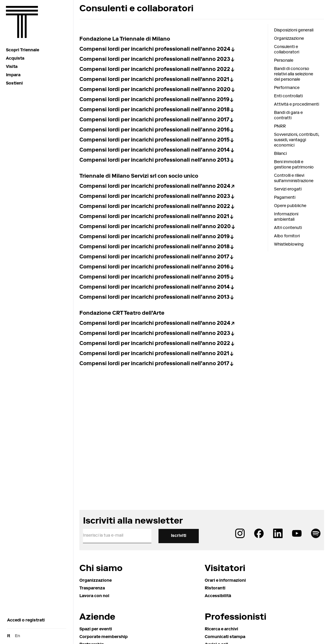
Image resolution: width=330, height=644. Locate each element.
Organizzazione (289, 39)
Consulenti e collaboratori (287, 50)
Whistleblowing (289, 245)
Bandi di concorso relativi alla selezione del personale (294, 74)
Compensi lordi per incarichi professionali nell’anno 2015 (154, 140)
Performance (287, 88)
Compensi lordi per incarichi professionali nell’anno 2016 (154, 130)
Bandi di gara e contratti (288, 116)
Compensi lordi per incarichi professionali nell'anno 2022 (155, 70)
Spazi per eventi (96, 629)
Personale (284, 61)
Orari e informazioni (225, 581)
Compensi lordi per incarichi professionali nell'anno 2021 (154, 80)
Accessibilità (218, 596)
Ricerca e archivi (221, 629)
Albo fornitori (287, 236)
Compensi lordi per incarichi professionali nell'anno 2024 (155, 50)
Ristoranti (215, 589)
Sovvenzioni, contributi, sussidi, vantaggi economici (297, 140)
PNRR (280, 127)
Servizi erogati (288, 190)
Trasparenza (92, 589)
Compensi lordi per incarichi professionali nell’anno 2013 (154, 160)
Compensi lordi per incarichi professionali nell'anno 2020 (155, 90)
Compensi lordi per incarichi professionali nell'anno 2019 (154, 100)
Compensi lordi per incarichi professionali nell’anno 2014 (155, 150)
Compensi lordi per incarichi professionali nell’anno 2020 (155, 227)
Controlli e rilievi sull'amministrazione (294, 179)
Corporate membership (104, 637)
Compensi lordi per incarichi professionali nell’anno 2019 (154, 237)
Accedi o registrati (26, 621)
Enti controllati (288, 96)
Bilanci (280, 154)
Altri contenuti (288, 228)
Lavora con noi (94, 596)
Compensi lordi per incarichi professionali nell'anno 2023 (155, 60)
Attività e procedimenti (297, 105)
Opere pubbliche (290, 206)
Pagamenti (285, 198)
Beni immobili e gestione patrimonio (294, 165)
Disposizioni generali (294, 31)
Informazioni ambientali (286, 217)
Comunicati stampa (225, 637)
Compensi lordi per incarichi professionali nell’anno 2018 (154, 110)
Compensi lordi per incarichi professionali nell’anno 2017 (154, 120)
